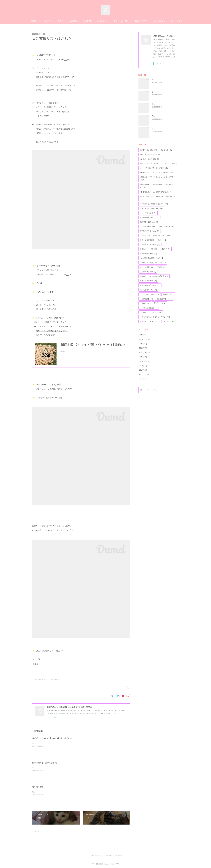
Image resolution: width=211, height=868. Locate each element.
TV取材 (161, 267)
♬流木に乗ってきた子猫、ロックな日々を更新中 (158, 179)
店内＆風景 (102, 21)
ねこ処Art (87, 21)
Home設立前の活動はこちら (152, 258)
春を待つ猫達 (38, 787)
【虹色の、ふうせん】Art (151, 312)
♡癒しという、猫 (148, 249)
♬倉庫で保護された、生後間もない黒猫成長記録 (158, 198)
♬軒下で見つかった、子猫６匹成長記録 (156, 192)
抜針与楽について (148, 290)
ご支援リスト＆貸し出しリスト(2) (42, 679)
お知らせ (165, 249)
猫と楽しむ (166, 150)
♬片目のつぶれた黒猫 (149, 159)
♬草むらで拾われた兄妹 (150, 154)
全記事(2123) (57, 679)
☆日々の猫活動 (148, 213)
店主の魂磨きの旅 (148, 272)
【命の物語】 (146, 299)
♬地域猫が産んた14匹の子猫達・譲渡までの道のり (158, 186)
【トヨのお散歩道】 (149, 308)
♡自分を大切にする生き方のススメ (155, 235)
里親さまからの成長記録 (151, 208)
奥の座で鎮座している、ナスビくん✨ (46, 792)
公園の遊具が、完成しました (44, 763)
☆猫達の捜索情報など (150, 217)
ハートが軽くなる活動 (150, 294)
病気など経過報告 (148, 254)
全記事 (169, 321)
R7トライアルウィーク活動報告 (163, 116)
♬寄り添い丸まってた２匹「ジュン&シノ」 (158, 163)
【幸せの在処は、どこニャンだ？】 (155, 317)
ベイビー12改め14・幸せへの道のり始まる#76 (52, 738)
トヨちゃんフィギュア (150, 321)
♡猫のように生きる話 (150, 245)
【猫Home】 (34, 21)
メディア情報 (177, 21)
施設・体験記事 (167, 226)
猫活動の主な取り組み (150, 231)
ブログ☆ (48, 21)
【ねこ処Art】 (164, 299)
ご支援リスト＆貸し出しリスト (153, 263)
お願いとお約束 (141, 21)
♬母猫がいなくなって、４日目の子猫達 (156, 172)
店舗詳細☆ (73, 21)
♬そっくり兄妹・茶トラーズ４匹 (154, 168)
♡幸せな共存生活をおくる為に (153, 240)
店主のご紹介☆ (159, 21)
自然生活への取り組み (150, 285)
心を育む (168, 294)
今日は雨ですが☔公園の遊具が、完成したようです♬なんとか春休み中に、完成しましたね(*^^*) (67, 768)
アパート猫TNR (148, 226)
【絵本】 (145, 303)
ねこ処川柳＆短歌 (148, 150)
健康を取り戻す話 (148, 281)
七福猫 (60, 21)
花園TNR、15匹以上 (149, 222)
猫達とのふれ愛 (158, 128)
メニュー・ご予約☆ (120, 21)
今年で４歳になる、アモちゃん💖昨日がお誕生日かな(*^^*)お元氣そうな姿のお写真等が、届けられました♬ (71, 743)
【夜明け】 (159, 303)
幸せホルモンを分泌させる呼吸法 (154, 276)
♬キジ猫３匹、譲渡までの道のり (154, 204)
